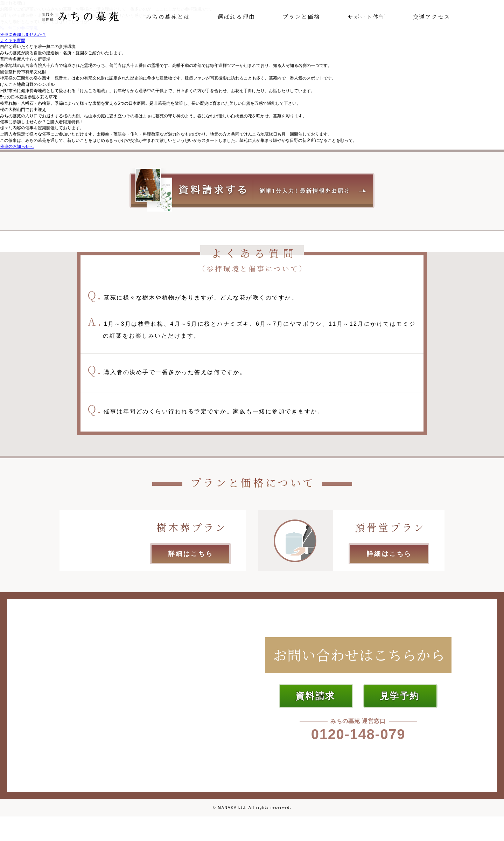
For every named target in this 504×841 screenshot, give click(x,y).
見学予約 (400, 696)
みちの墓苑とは (168, 17)
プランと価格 (301, 17)
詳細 (191, 554)
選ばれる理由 (236, 17)
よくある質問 (13, 41)
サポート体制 (366, 17)
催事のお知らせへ (17, 146)
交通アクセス (432, 17)
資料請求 (315, 696)
